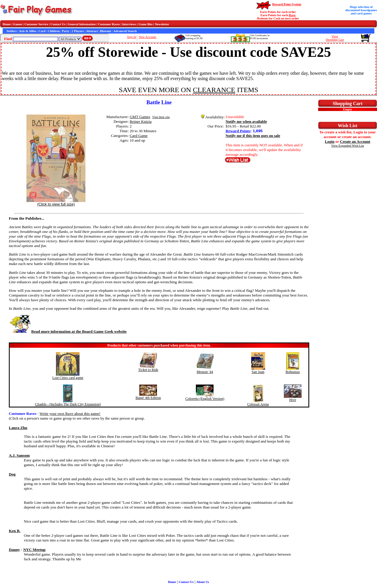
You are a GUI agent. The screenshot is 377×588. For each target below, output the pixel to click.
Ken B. (15, 531)
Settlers (11, 31)
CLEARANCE (214, 90)
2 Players (78, 31)
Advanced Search (125, 31)
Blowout (105, 31)
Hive (293, 400)
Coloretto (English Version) (205, 399)
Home (7, 24)
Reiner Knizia (140, 121)
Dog (12, 474)
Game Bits (145, 24)
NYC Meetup (34, 550)
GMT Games (140, 117)
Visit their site (161, 117)
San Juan (258, 372)
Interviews (129, 24)
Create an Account (355, 141)
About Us (203, 582)
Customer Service (36, 24)
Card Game (139, 136)
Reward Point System (287, 4)
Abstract (92, 31)
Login (330, 141)
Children (54, 31)
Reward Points (238, 131)
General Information (82, 24)
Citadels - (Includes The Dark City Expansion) (68, 404)
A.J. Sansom (19, 455)
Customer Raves (109, 24)
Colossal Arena (258, 404)
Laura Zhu (18, 428)
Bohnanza (293, 372)
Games (18, 24)
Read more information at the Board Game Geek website (68, 331)
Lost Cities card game (68, 378)
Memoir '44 (205, 372)
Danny (14, 550)
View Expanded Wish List (348, 146)
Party (66, 31)
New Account (148, 37)
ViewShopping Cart (335, 38)
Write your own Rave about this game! (70, 414)
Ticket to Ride (148, 370)
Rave (292, 15)
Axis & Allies (28, 31)
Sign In (132, 37)
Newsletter (162, 24)
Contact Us (58, 24)
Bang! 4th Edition (148, 398)
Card (42, 31)
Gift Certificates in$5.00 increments (260, 37)
